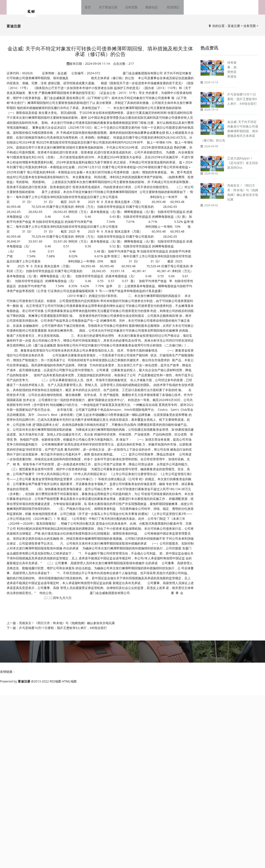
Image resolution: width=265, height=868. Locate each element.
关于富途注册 (110, 9)
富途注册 (234, 29)
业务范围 (132, 9)
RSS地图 (55, 684)
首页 (91, 9)
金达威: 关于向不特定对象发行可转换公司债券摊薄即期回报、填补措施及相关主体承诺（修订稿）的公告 (229, 134)
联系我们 (170, 9)
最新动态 (151, 9)
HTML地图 (69, 684)
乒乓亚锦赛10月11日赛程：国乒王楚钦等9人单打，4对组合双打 (63, 631)
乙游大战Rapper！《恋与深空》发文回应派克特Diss (243, 166)
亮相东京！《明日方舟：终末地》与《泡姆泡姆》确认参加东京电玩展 (67, 626)
